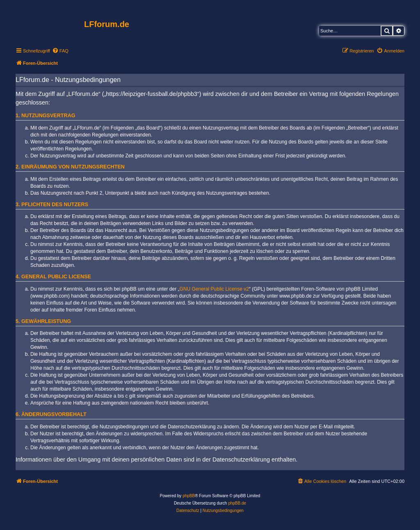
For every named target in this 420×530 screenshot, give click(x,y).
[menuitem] (60, 51)
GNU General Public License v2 (214, 289)
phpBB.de (237, 503)
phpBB (189, 496)
